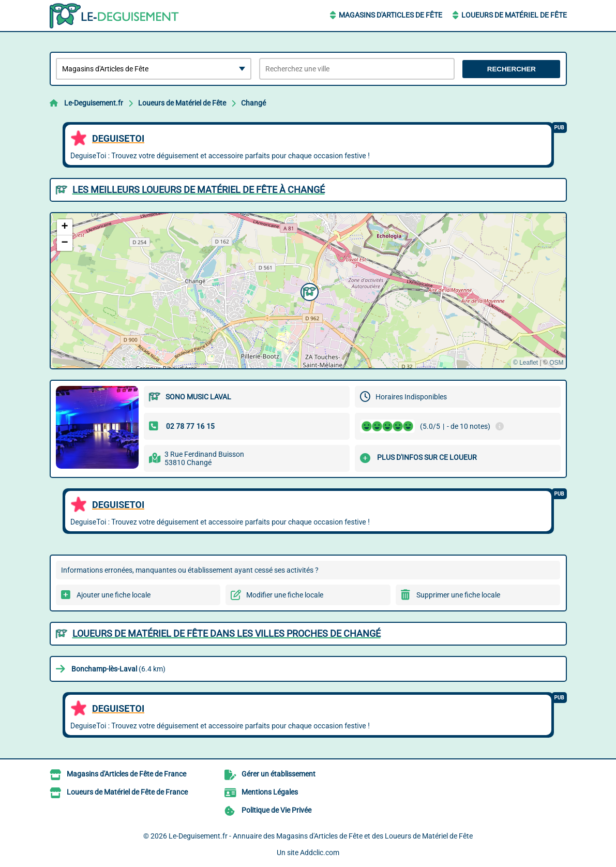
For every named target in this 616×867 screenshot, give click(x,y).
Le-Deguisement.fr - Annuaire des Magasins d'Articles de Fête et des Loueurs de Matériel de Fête (321, 836)
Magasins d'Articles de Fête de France (126, 774)
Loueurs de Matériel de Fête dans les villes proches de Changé (227, 633)
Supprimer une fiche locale (458, 595)
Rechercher (512, 69)
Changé (253, 103)
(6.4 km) (118, 669)
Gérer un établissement (279, 774)
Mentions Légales (270, 792)
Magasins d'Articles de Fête (390, 15)
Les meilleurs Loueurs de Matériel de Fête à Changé (199, 190)
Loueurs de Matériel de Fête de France (127, 792)
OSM (556, 363)
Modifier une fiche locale (285, 595)
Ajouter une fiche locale (114, 595)
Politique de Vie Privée (276, 810)
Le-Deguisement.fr (94, 103)
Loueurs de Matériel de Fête (514, 15)
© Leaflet (525, 363)
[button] (308, 291)
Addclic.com (320, 853)
